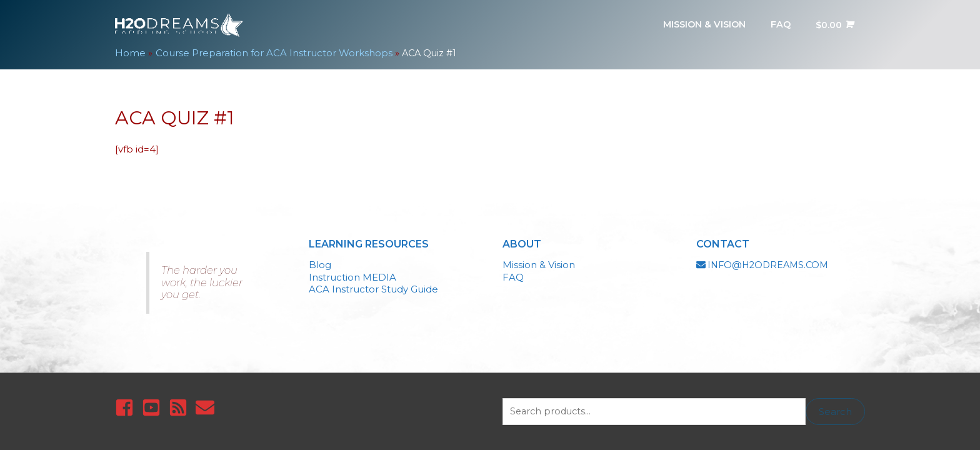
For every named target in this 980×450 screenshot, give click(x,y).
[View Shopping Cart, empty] (832, 23)
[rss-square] (181, 404)
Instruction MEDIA (352, 273)
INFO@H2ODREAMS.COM (771, 260)
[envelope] (208, 404)
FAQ (513, 273)
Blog (320, 260)
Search (835, 408)
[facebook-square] (127, 404)
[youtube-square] (154, 404)
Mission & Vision (539, 260)
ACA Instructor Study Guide (373, 285)
